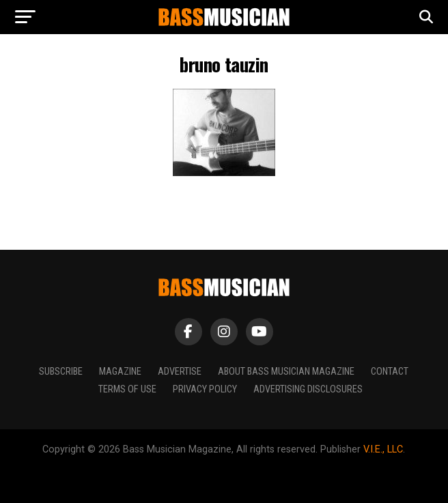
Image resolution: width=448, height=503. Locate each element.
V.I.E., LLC (383, 449)
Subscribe (61, 372)
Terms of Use (127, 389)
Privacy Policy (205, 389)
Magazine (120, 372)
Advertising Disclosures (308, 389)
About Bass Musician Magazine (286, 372)
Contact (390, 372)
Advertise (180, 372)
